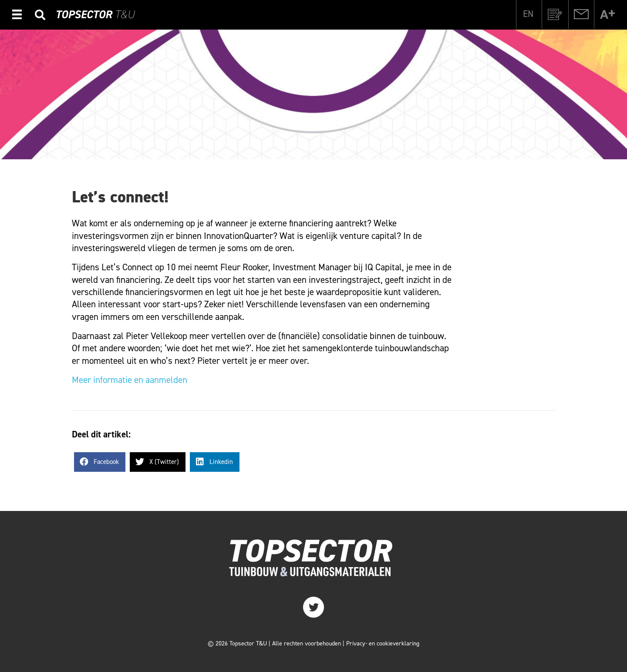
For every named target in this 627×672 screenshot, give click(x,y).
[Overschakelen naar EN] (528, 14)
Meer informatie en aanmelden (130, 380)
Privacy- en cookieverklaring (383, 643)
